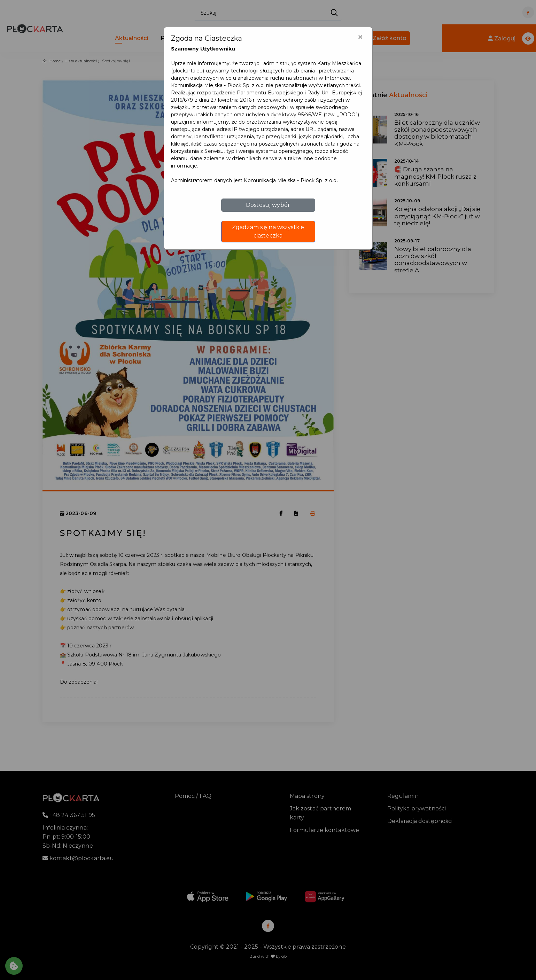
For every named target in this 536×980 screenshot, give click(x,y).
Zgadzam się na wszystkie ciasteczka (268, 231)
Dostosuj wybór (268, 205)
